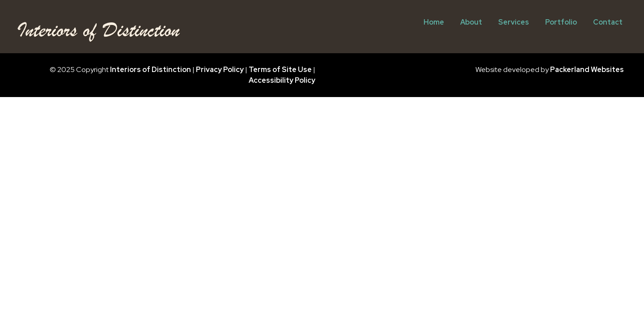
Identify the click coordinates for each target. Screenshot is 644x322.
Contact (608, 22)
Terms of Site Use (280, 70)
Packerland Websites (587, 70)
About (471, 22)
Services (514, 22)
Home (434, 22)
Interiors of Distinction (150, 70)
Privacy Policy (220, 70)
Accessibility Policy (282, 80)
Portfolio (561, 22)
